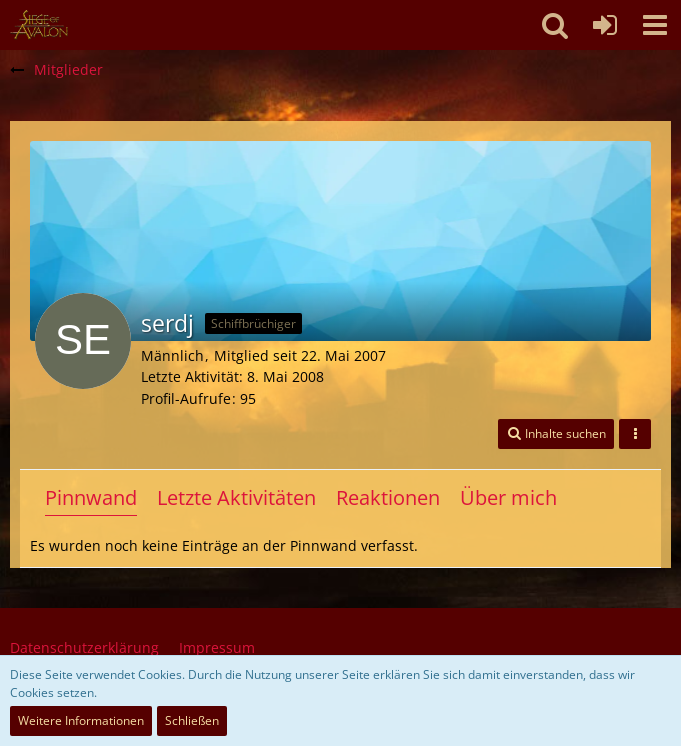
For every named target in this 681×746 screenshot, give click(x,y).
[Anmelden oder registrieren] (605, 25)
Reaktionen (388, 497)
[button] (655, 25)
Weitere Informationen (81, 720)
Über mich (508, 497)
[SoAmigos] (39, 25)
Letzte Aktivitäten (236, 497)
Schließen (192, 720)
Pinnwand (91, 497)
